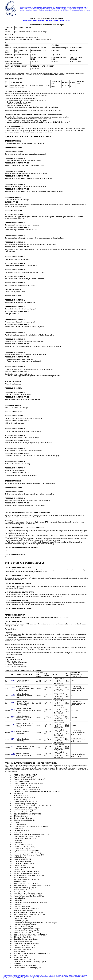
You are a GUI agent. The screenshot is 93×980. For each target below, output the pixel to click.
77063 (13, 695)
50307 (13, 724)
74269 (13, 688)
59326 (13, 680)
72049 (13, 754)
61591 (13, 702)
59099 (13, 717)
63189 (13, 746)
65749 (13, 739)
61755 (13, 710)
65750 (13, 732)
